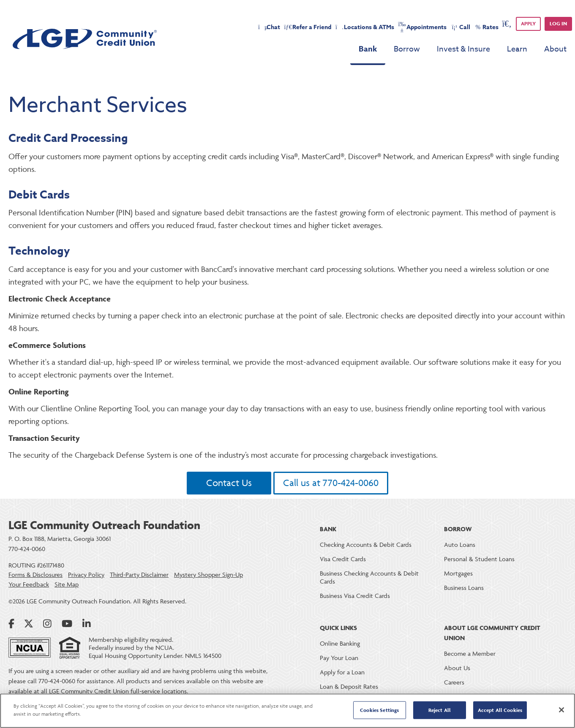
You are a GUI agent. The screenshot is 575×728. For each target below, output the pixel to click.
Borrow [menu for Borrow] (407, 49)
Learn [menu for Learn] (517, 49)
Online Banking (340, 643)
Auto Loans (460, 545)
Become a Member (470, 653)
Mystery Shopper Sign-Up (208, 575)
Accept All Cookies (500, 710)
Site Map (67, 584)
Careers (454, 682)
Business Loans (464, 588)
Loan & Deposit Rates (349, 686)
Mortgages (458, 573)
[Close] (561, 710)
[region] (287, 711)
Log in (558, 23)
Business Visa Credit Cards (355, 596)
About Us (457, 668)
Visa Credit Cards (343, 559)
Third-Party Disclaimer (139, 575)
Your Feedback (29, 584)
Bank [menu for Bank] (368, 49)
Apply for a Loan (342, 672)
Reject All (440, 710)
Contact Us (229, 483)
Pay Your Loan (339, 658)
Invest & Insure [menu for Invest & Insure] (463, 49)
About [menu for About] (555, 49)
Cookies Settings (379, 710)
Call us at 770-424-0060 (331, 483)
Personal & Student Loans (479, 559)
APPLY (528, 23)
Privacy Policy (86, 575)
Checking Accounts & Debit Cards (366, 545)
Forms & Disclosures (35, 575)
